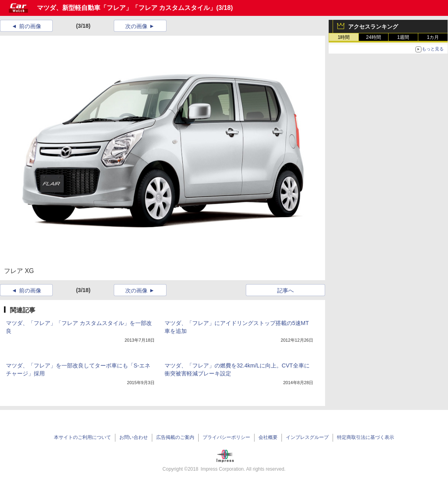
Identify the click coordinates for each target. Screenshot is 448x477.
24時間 (373, 37)
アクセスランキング (373, 27)
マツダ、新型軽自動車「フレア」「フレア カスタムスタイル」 (126, 8)
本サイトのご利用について (82, 437)
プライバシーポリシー (226, 437)
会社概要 (268, 437)
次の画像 (136, 26)
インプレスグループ (307, 437)
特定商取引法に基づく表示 (366, 437)
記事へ (285, 290)
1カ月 (433, 37)
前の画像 (30, 26)
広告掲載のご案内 (175, 437)
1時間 (344, 37)
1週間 (403, 37)
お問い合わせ (134, 437)
